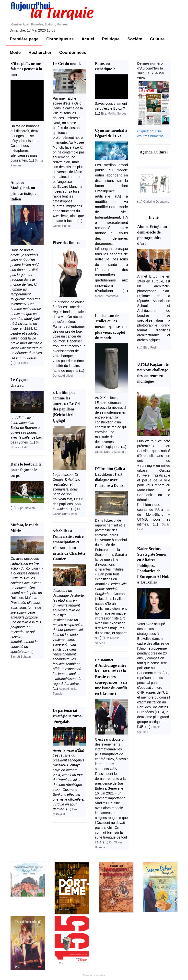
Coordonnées (73, 52)
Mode (15, 52)
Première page (24, 39)
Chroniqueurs (60, 39)
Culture (157, 39)
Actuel (88, 39)
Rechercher (40, 52)
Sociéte (135, 39)
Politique (111, 39)
